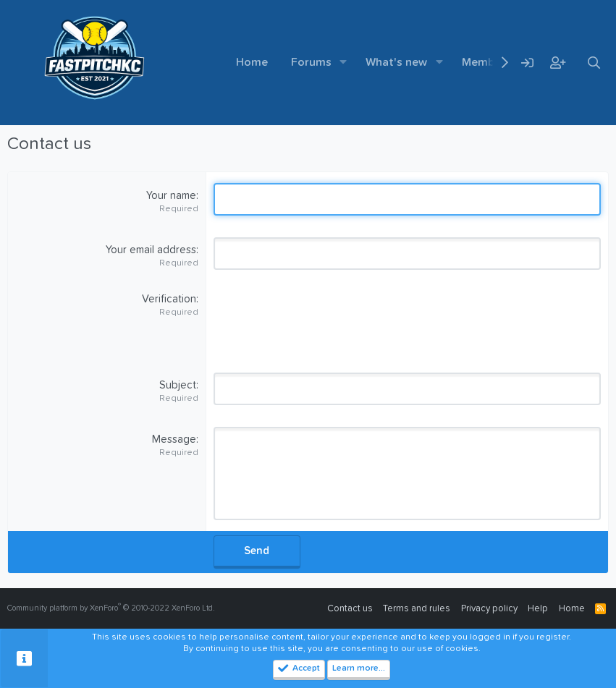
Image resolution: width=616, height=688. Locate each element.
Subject (178, 385)
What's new (396, 62)
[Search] (594, 63)
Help (538, 609)
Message (174, 439)
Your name (171, 196)
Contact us (350, 609)
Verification (169, 299)
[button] (344, 62)
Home (252, 62)
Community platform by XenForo (111, 608)
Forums (311, 62)
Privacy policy (489, 609)
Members (486, 62)
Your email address (151, 250)
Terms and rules (417, 609)
